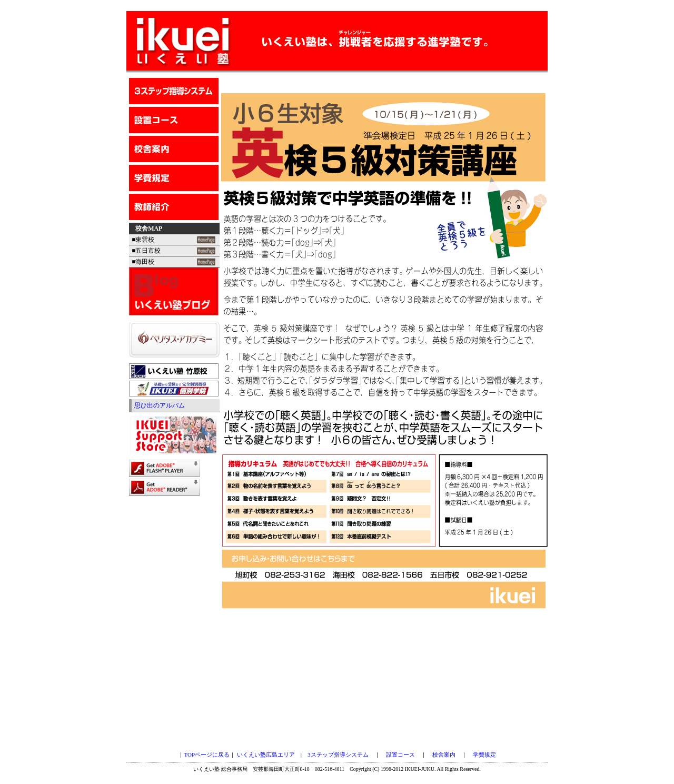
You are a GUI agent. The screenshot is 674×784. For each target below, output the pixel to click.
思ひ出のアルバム (160, 405)
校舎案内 (444, 755)
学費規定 (484, 755)
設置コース (400, 755)
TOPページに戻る (207, 755)
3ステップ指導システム (338, 755)
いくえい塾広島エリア (266, 755)
